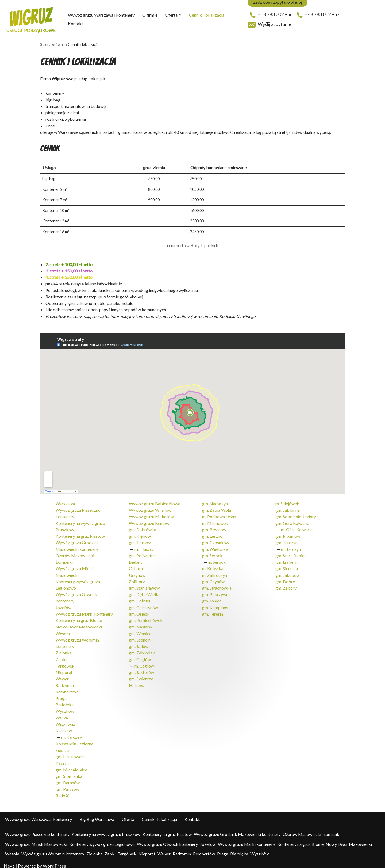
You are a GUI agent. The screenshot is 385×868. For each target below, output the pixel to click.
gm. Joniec (212, 598)
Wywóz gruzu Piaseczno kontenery (37, 830)
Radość (62, 791)
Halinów (137, 682)
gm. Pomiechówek (146, 618)
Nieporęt (64, 669)
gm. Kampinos (215, 605)
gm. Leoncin (140, 637)
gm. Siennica (287, 566)
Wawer (62, 675)
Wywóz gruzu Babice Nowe (155, 502)
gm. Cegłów (140, 656)
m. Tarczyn (291, 547)
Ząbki (61, 656)
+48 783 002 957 (318, 14)
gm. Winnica (140, 630)
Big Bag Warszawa (97, 815)
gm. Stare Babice (291, 553)
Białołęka (65, 701)
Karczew (64, 727)
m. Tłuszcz (144, 547)
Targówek (65, 663)
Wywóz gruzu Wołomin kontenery (53, 849)
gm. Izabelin (286, 560)
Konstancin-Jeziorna (74, 740)
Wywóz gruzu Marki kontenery (84, 611)
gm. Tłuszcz (140, 541)
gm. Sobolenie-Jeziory (296, 515)
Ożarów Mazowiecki (75, 553)
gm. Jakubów (288, 573)
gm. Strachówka (217, 585)
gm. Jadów (139, 643)
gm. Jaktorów (141, 669)
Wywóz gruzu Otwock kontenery (167, 839)
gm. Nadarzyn (215, 502)
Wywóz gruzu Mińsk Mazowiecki (36, 839)
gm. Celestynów (143, 605)
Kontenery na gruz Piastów (80, 534)
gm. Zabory (286, 585)
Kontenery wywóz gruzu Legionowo (102, 839)
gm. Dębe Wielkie (145, 592)
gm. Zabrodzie (142, 650)
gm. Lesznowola (70, 753)
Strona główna (52, 44)
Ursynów (137, 573)
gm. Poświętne (142, 553)
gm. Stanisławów (144, 585)
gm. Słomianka (69, 772)
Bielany (136, 560)
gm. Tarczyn (286, 541)
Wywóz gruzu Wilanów (150, 508)
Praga (61, 695)
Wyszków (65, 708)
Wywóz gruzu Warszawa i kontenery (101, 15)
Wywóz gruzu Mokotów (151, 515)
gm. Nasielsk (141, 624)
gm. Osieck (139, 611)
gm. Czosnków (216, 541)
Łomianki (64, 560)
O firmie (150, 15)
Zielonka (64, 650)
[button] (180, 15)
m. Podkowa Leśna (219, 515)
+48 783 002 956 (271, 14)
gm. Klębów (140, 534)
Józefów (63, 605)
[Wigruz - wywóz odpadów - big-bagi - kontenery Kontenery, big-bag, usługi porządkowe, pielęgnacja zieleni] (31, 19)
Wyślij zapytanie (269, 24)
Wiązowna (65, 720)
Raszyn (62, 759)
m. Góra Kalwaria (297, 528)
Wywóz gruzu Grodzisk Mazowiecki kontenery (237, 830)
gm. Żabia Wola (217, 508)
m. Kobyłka (213, 566)
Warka (62, 714)
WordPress (54, 861)
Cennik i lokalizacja (207, 15)
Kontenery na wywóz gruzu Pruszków (106, 830)
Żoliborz (137, 579)
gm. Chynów (213, 579)
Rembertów (67, 688)
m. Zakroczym (215, 573)
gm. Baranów (68, 778)
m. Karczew (72, 733)
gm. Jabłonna (288, 508)
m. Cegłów (144, 663)
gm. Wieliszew (215, 547)
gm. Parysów (67, 785)
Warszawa (65, 502)
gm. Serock (212, 553)
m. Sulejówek (287, 502)
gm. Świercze (141, 675)
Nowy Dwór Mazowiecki (79, 624)
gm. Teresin (213, 611)
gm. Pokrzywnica (218, 592)
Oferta (128, 815)
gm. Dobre (285, 579)
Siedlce (62, 746)
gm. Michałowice (71, 765)
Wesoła (63, 630)
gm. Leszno (212, 534)
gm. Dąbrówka (143, 528)
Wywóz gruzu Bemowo (150, 521)
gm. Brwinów (214, 528)
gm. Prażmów (288, 534)
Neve (9, 861)
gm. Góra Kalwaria (292, 521)
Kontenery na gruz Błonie (79, 618)
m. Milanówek (215, 521)
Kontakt (76, 23)
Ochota (136, 566)
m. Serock (217, 560)
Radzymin (65, 682)
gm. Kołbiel (139, 598)
